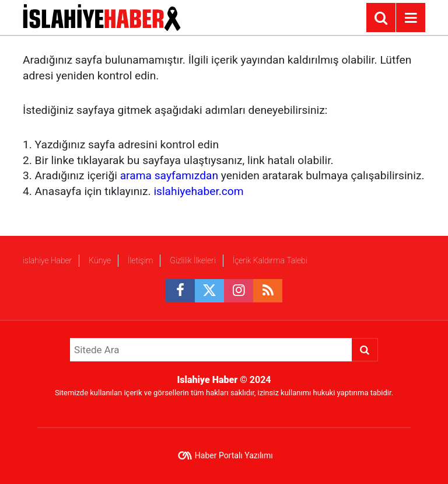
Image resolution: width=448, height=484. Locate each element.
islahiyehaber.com (198, 191)
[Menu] (411, 18)
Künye (100, 260)
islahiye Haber (47, 260)
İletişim (140, 260)
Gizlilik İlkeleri (192, 260)
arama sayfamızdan (169, 175)
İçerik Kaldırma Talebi (269, 260)
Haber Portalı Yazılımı (234, 455)
